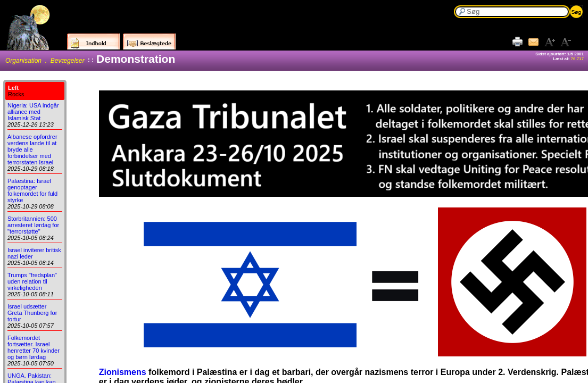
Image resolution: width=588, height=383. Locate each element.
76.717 (577, 59)
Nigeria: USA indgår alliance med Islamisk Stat (33, 112)
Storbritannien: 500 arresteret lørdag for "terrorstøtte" (33, 225)
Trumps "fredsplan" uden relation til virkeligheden (32, 281)
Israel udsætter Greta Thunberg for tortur (32, 313)
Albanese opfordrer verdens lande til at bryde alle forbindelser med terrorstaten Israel (32, 149)
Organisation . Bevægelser (45, 61)
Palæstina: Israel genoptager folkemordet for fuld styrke (32, 190)
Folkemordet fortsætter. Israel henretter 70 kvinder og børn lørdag (34, 347)
